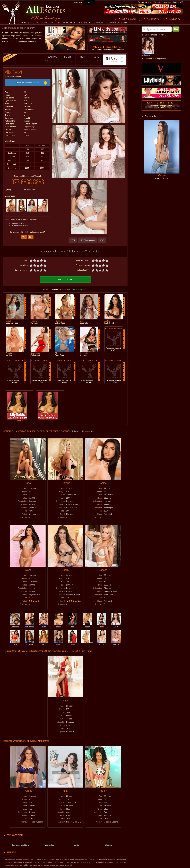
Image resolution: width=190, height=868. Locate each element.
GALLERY (34, 23)
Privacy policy (48, 844)
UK (90, 3)
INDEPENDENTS (86, 23)
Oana (15, 643)
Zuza (44, 625)
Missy (116, 625)
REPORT (64, 59)
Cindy (102, 643)
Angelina (29, 643)
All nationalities (88, 431)
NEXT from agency (88, 240)
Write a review (65, 279)
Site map (108, 844)
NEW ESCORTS (48, 23)
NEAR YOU (49, 59)
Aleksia (116, 643)
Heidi (102, 625)
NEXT (79, 59)
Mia (73, 625)
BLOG (126, 23)
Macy (44, 643)
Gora (58, 643)
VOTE (93, 59)
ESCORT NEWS (113, 23)
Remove (147, 55)
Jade (73, 643)
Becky (87, 625)
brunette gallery (18, 221)
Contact (77, 844)
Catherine (15, 625)
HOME (24, 23)
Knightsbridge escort (20, 223)
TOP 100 (100, 23)
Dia (87, 642)
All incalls (76, 431)
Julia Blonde (29, 625)
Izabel (58, 625)
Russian (27, 120)
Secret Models (29, 187)
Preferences (163, 35)
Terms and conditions (20, 844)
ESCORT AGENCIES (67, 23)
